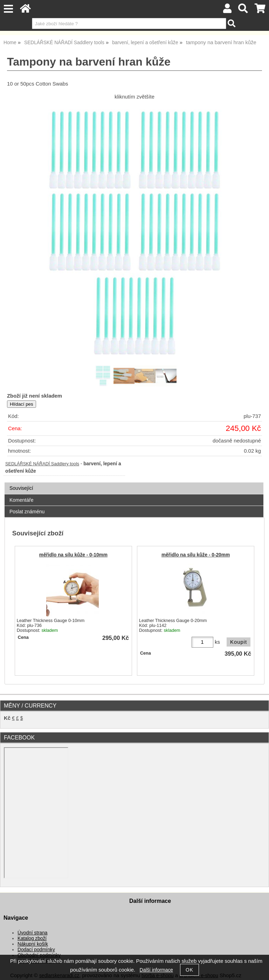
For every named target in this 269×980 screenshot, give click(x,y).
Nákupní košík (33, 944)
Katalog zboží (32, 938)
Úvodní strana (32, 933)
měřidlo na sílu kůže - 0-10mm (73, 555)
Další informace (156, 970)
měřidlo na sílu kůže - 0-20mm (196, 555)
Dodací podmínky (36, 950)
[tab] (134, 483)
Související (21, 488)
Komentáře (21, 500)
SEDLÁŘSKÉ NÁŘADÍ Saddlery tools (42, 464)
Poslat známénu (27, 512)
